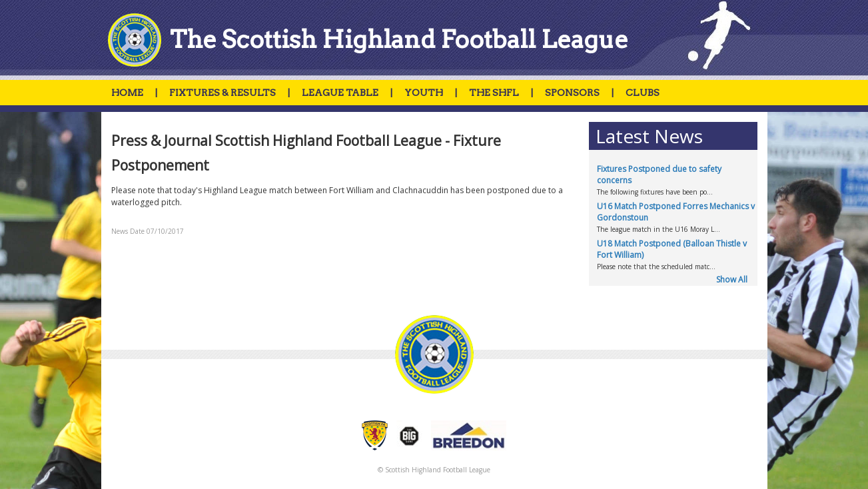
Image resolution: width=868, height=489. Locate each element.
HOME (127, 93)
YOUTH (424, 93)
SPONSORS (572, 93)
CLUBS (643, 93)
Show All (732, 279)
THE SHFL (494, 93)
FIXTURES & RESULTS (222, 93)
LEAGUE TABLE (340, 93)
